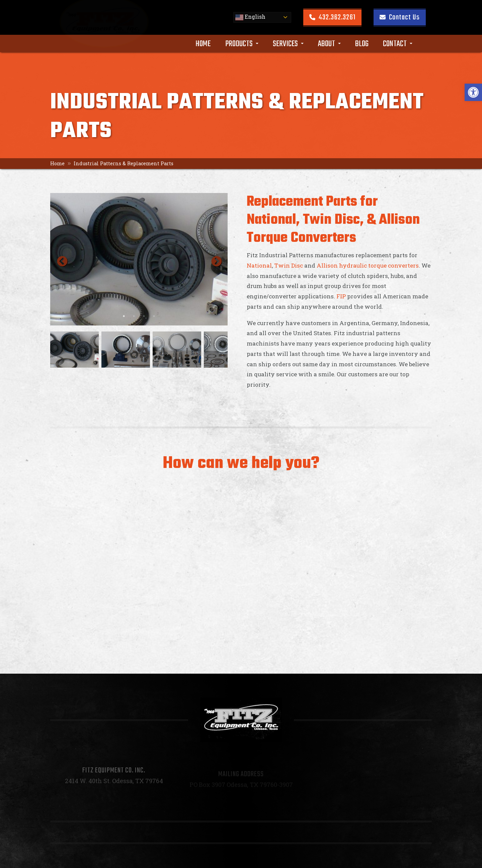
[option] (139, 259)
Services (288, 43)
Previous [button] (60, 259)
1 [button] (124, 316)
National (259, 265)
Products (242, 43)
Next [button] (214, 259)
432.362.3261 (332, 16)
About (329, 43)
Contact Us (400, 16)
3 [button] (144, 316)
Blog (362, 43)
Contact (398, 43)
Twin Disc (289, 265)
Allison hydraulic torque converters (368, 265)
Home (203, 43)
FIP (341, 296)
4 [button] (154, 316)
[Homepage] (107, 36)
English (250, 16)
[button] (473, 92)
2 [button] (134, 316)
